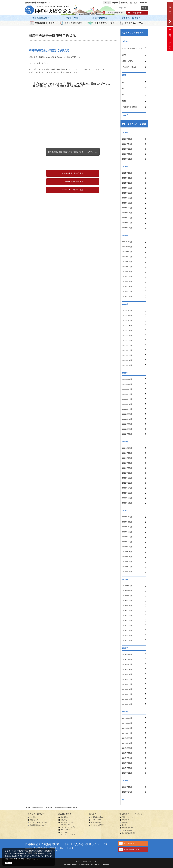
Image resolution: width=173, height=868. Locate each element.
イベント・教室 (96, 820)
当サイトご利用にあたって (39, 822)
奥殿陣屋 (125, 822)
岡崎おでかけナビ (128, 817)
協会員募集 (64, 817)
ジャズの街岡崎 (127, 830)
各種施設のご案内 (97, 817)
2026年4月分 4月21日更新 (73, 173)
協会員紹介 (64, 820)
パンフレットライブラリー (69, 827)
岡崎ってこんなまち (170, 39)
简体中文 (134, 3)
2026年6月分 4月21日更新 (73, 190)
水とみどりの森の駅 (128, 833)
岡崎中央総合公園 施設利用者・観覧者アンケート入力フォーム (73, 152)
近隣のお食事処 (96, 822)
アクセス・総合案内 (98, 825)
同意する (8, 863)
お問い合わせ (34, 820)
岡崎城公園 (125, 820)
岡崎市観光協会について (38, 825)
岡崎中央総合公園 (128, 828)
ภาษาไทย (143, 3)
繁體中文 (124, 3)
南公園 (124, 825)
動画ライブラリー (66, 830)
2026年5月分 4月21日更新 (73, 182)
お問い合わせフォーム (132, 849)
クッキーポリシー (16, 859)
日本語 (107, 3)
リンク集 (33, 817)
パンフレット (129, 843)
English (115, 3)
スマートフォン (87, 861)
